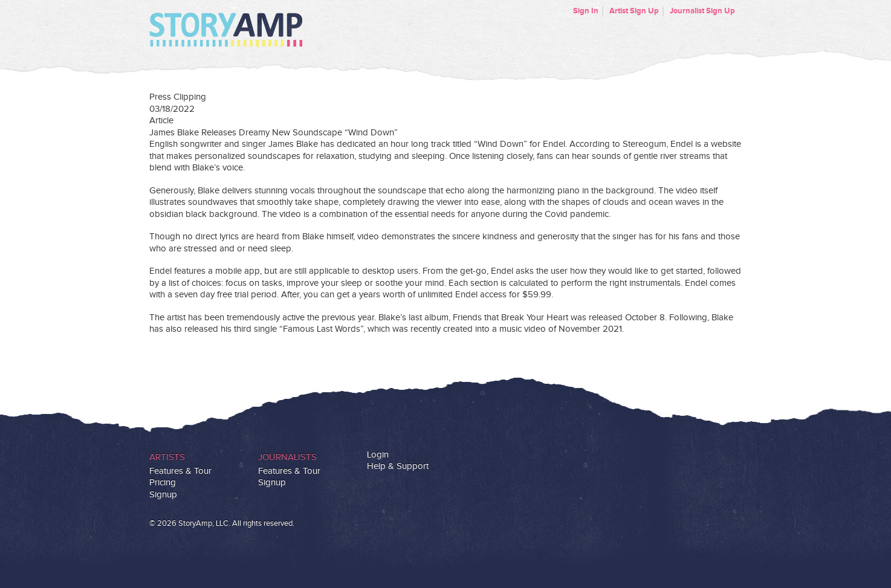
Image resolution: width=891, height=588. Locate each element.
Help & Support (398, 466)
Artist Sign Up (634, 11)
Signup (163, 495)
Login (378, 455)
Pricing (163, 483)
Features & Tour (180, 471)
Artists (167, 457)
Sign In (586, 11)
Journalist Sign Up (702, 11)
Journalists (287, 457)
